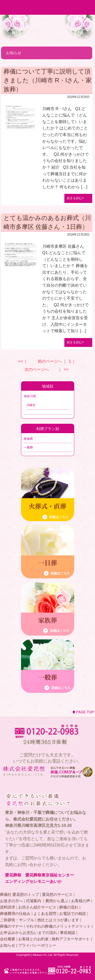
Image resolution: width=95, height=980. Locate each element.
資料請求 (8, 907)
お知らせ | (9, 945)
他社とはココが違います (58, 920)
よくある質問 (45, 913)
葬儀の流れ (69, 907)
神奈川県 (30, 396)
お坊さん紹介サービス (37, 907)
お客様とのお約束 (33, 939)
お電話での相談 (73, 913)
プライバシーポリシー (37, 945)
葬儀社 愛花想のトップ (20, 894)
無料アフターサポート (71, 939)
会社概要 (8, 939)
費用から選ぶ (57, 901)
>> (66, 369)
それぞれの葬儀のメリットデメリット (58, 926)
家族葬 (28, 439)
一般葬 (28, 447)
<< (21, 361)
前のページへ (50, 361)
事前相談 (68, 933)
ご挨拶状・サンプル (17, 920)
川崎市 (31, 405)
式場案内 (34, 901)
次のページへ (37, 369)
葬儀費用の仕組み (15, 913)
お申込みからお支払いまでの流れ (29, 933)
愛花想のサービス (57, 894)
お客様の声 (81, 901)
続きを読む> (75, 198)
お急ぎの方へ (11, 901)
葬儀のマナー (11, 926)
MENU (88, 7)
